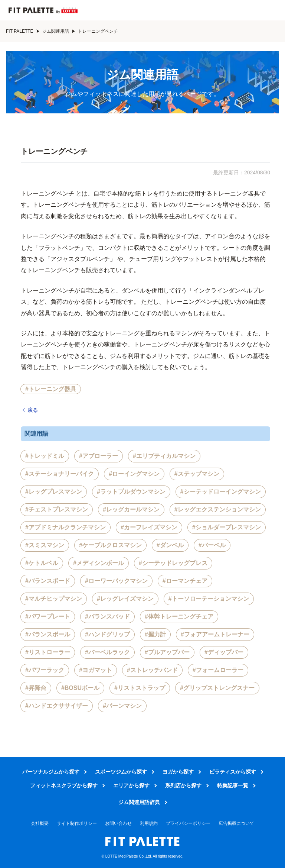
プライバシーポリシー (188, 823)
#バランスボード (48, 581)
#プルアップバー (167, 652)
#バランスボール (48, 634)
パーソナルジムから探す (51, 772)
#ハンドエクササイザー (57, 706)
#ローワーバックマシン (116, 581)
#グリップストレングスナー (217, 688)
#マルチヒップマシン (54, 599)
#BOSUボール (80, 688)
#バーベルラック (107, 652)
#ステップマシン (197, 474)
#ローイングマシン (134, 474)
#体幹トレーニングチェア (179, 617)
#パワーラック (45, 670)
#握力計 (155, 634)
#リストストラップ (140, 688)
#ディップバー (224, 652)
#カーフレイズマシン (149, 527)
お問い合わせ (118, 823)
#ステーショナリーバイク (60, 474)
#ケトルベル (42, 563)
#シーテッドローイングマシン (221, 492)
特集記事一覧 (233, 785)
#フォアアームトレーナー (215, 634)
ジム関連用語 (59, 31)
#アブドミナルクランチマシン (65, 527)
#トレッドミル (45, 456)
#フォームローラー (218, 670)
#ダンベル (170, 545)
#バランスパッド (107, 617)
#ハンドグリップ (107, 634)
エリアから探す (131, 785)
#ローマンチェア (185, 581)
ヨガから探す (178, 772)
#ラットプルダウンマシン (131, 492)
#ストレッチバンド (152, 670)
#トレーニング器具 (51, 389)
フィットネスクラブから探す (64, 785)
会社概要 (40, 823)
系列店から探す (183, 785)
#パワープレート (48, 617)
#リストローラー (48, 652)
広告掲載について (236, 823)
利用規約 (149, 823)
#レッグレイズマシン (125, 599)
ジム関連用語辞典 (139, 802)
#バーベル (212, 545)
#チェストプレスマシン (57, 509)
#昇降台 (36, 688)
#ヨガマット (96, 670)
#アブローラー (99, 456)
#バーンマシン (122, 706)
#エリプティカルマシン (164, 456)
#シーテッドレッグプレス (173, 563)
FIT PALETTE (23, 31)
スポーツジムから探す (121, 772)
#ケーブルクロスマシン (110, 545)
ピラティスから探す (233, 772)
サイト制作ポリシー (77, 823)
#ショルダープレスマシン (227, 527)
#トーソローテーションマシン (209, 599)
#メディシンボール (99, 563)
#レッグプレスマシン (54, 492)
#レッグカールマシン (131, 509)
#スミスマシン (45, 545)
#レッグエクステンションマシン (218, 509)
